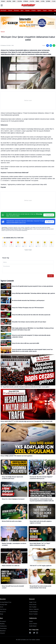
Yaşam (45, 10)
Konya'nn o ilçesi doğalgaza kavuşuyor (13, 14)
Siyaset (27, 10)
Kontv (2, 607)
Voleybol (2, 633)
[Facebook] (30, 633)
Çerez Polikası (33, 624)
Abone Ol (49, 222)
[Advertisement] (28, 100)
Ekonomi (16, 10)
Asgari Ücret (33, 602)
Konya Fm (3, 612)
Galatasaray (3, 626)
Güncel (10, 10)
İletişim (31, 621)
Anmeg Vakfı (4, 605)
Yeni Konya (3, 609)
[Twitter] (34, 633)
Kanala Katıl (49, 215)
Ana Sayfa (3, 10)
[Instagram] (37, 633)
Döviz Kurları (33, 605)
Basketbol (3, 631)
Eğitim (39, 10)
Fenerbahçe (3, 628)
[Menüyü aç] (2, 5)
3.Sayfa (33, 10)
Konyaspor (3, 621)
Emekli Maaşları (34, 612)
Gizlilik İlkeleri (33, 626)
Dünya (50, 10)
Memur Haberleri (34, 609)
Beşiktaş (2, 624)
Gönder (51, 276)
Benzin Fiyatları (33, 614)
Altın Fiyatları (33, 607)
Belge (2, 614)
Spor (22, 10)
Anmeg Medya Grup (6, 602)
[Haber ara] (55, 14)
